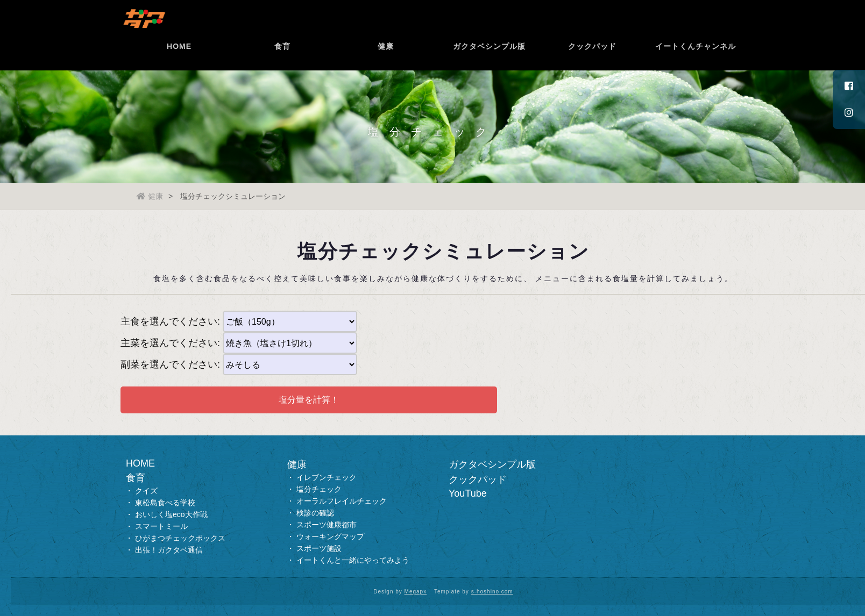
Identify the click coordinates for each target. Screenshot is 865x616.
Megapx (416, 592)
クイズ (146, 491)
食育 (284, 62)
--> (290, 343)
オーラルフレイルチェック (342, 501)
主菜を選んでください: (170, 343)
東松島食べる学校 (165, 503)
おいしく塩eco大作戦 (171, 514)
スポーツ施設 (319, 548)
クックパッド (594, 62)
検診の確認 (315, 513)
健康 (387, 62)
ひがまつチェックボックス (180, 538)
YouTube (468, 493)
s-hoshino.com (492, 592)
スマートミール (161, 526)
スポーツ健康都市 (327, 525)
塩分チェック (319, 489)
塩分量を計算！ (309, 400)
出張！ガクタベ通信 (169, 550)
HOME (181, 62)
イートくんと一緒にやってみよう (353, 560)
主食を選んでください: (170, 321)
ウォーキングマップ (330, 536)
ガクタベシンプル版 (491, 62)
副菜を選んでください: (170, 364)
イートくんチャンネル (697, 62)
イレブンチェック (327, 477)
